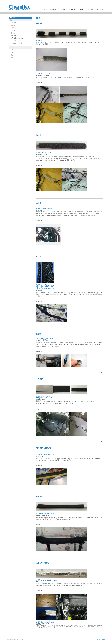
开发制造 (81, 9)
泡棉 (12, 50)
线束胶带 (13, 23)
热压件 (13, 55)
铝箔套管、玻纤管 (16, 43)
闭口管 (13, 30)
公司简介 (53, 9)
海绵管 (13, 25)
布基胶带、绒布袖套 (17, 38)
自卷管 (13, 28)
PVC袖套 (13, 41)
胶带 (12, 57)
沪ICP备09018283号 (101, 640)
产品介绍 (63, 9)
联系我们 (100, 9)
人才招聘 (91, 9)
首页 (45, 9)
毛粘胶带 (13, 35)
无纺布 (13, 52)
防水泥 (13, 33)
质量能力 (72, 9)
